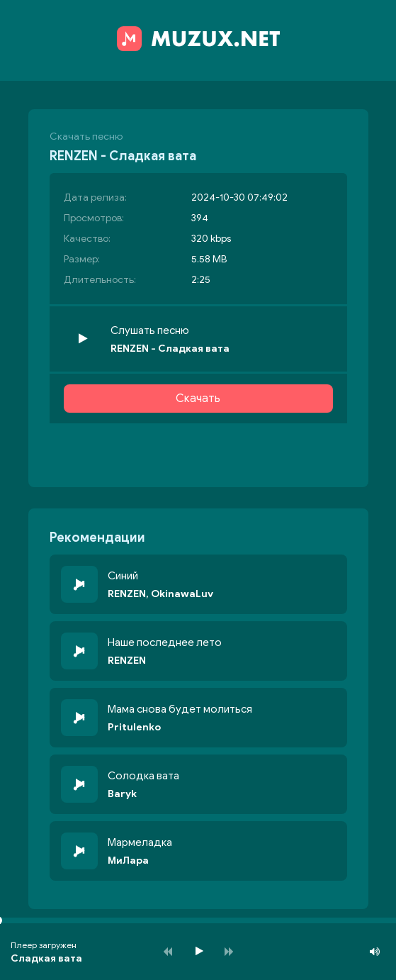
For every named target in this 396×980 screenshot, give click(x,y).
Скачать (198, 399)
